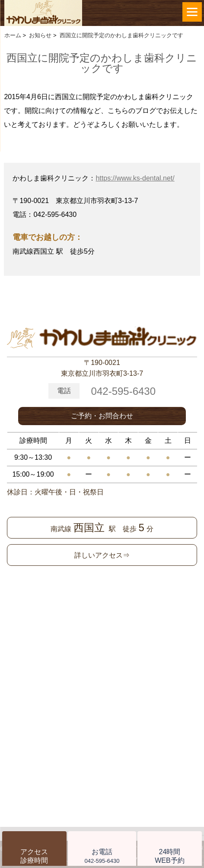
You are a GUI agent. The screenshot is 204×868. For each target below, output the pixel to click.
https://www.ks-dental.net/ (135, 178)
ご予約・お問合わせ (102, 416)
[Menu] (192, 12)
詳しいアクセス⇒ (102, 555)
